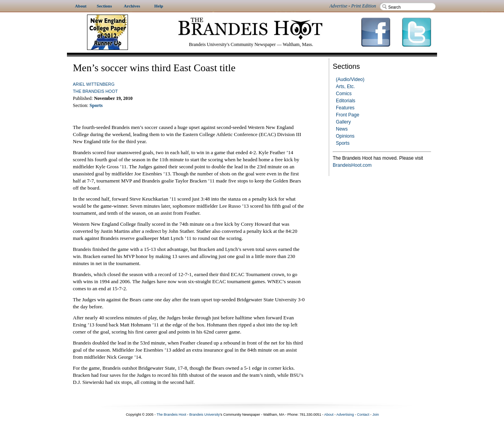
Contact (363, 415)
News (342, 129)
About (329, 415)
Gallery (343, 122)
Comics (344, 94)
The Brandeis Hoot (95, 91)
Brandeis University (205, 415)
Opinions (345, 136)
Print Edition (364, 6)
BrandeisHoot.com (352, 165)
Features (345, 108)
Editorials (346, 101)
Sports (343, 143)
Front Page (347, 115)
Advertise (338, 6)
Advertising (345, 415)
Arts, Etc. (346, 87)
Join (376, 415)
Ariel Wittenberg (94, 84)
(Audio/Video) (350, 79)
